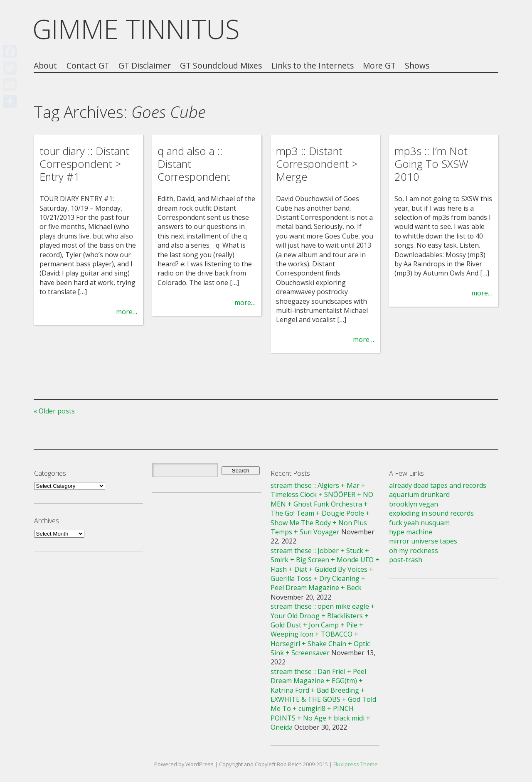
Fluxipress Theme (356, 764)
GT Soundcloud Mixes (221, 66)
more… (127, 312)
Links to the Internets (313, 66)
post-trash (406, 560)
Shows (417, 66)
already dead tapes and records (438, 485)
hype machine (411, 532)
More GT (379, 66)
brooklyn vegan (414, 504)
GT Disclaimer (145, 66)
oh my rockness (414, 551)
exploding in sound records (431, 513)
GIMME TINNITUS (136, 29)
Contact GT (88, 66)
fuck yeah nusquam (419, 523)
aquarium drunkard (419, 494)
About (45, 66)
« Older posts (54, 411)
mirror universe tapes (423, 541)
